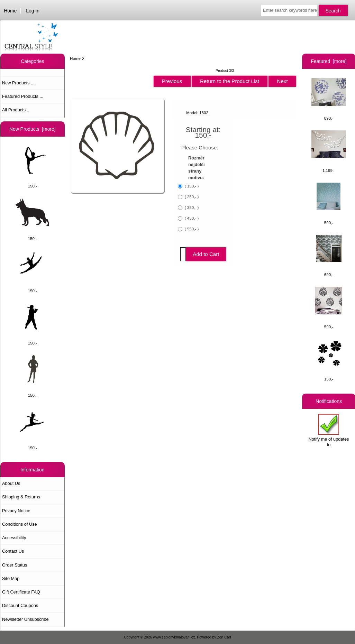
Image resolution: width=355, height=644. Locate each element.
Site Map (11, 578)
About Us (11, 483)
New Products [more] (33, 129)
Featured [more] (329, 61)
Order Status (15, 565)
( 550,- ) (191, 229)
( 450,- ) (191, 218)
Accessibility (14, 538)
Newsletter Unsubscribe (25, 619)
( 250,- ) (191, 197)
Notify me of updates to (329, 430)
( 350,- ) (191, 207)
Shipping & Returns (21, 497)
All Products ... (16, 110)
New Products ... (18, 83)
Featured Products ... (23, 96)
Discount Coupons (20, 605)
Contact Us (13, 551)
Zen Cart (224, 637)
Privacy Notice (16, 511)
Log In (33, 11)
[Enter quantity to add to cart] (183, 254)
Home (10, 11)
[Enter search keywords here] (289, 10)
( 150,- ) (191, 186)
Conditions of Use (20, 524)
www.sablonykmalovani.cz (174, 637)
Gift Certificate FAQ (21, 592)
